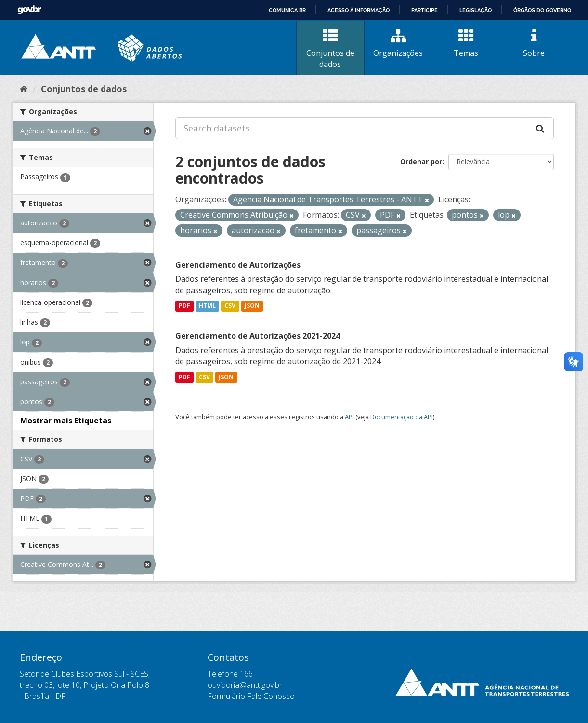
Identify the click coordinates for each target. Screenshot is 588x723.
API (349, 417)
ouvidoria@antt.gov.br (245, 685)
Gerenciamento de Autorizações (238, 265)
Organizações (398, 43)
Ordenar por (421, 162)
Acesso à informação (359, 10)
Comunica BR (287, 10)
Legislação (476, 10)
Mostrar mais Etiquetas (66, 421)
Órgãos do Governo (542, 10)
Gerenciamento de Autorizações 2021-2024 (258, 336)
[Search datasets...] (352, 128)
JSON (252, 306)
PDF (184, 306)
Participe (425, 10)
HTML (207, 306)
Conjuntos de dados (330, 49)
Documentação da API (402, 417)
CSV (230, 306)
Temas (466, 43)
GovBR (29, 10)
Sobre (534, 43)
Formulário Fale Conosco (251, 696)
